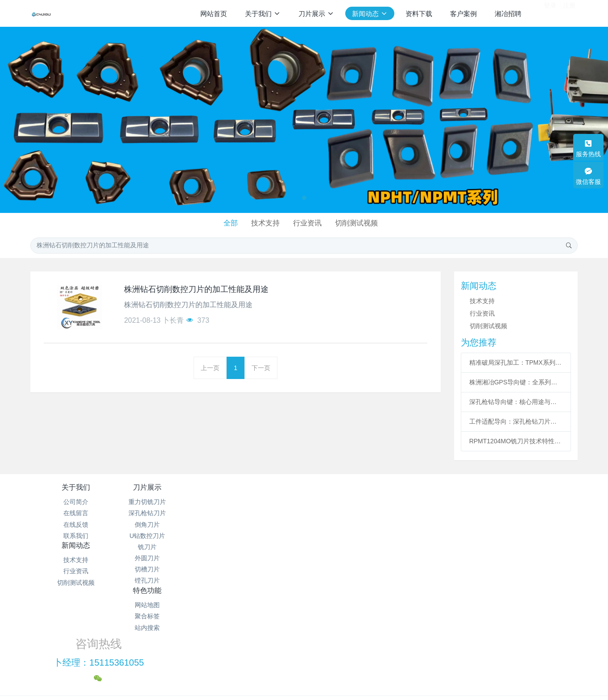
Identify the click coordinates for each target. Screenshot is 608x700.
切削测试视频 (359, 223)
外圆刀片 (167, 558)
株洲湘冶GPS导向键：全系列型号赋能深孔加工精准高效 (516, 382)
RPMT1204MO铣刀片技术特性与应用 (516, 441)
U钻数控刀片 (167, 536)
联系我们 (76, 536)
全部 (228, 223)
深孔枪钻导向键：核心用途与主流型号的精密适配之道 (516, 402)
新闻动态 (258, 487)
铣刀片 (167, 547)
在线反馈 (76, 525)
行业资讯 (308, 223)
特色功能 (350, 487)
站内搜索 (350, 525)
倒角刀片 (167, 525)
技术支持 (265, 223)
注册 (569, 13)
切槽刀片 (167, 569)
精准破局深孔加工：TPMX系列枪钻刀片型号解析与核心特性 (516, 362)
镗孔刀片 (167, 580)
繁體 (304, 679)
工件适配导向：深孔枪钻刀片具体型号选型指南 (516, 421)
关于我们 (76, 487)
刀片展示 (167, 487)
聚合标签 (350, 513)
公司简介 (76, 502)
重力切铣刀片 (167, 502)
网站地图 (350, 502)
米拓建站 (313, 662)
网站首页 (214, 14)
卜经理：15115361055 (463, 512)
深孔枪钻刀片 (167, 513)
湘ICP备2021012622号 (304, 639)
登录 (550, 13)
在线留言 (76, 513)
